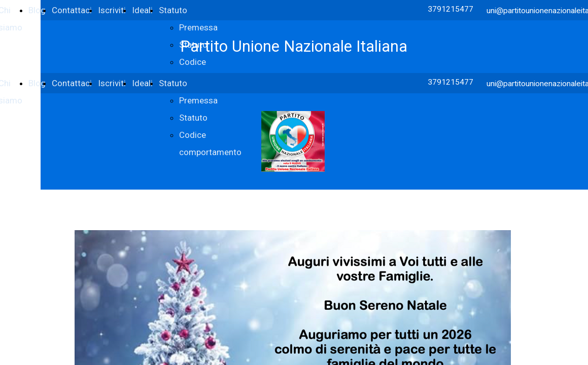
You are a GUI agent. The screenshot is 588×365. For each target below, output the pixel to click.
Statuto (173, 10)
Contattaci (72, 10)
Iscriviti (112, 10)
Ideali (142, 10)
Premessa (198, 27)
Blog (37, 10)
